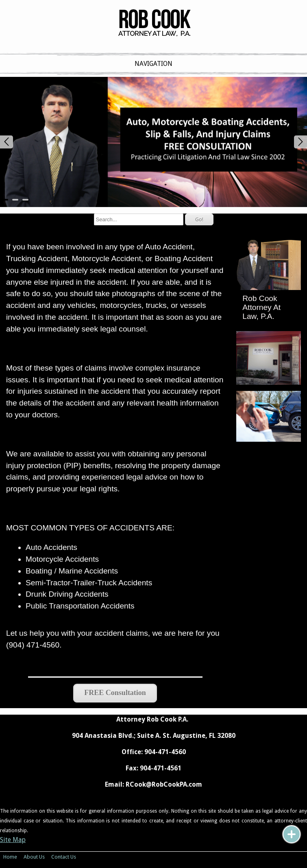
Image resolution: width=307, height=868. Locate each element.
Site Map (13, 840)
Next (300, 142)
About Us (34, 857)
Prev (7, 142)
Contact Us (64, 857)
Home (10, 857)
